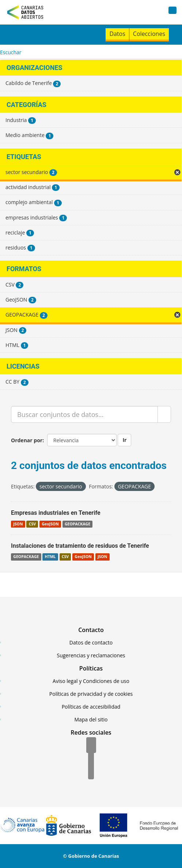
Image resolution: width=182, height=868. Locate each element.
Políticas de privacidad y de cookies (91, 694)
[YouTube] (91, 772)
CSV (32, 524)
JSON (18, 524)
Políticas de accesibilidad (91, 707)
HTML (50, 557)
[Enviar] (164, 414)
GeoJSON (50, 524)
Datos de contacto (91, 642)
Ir (124, 440)
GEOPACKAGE (77, 524)
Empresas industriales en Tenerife (56, 513)
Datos (117, 34)
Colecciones (149, 34)
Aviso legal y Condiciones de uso (91, 681)
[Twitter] (91, 759)
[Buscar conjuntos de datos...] (84, 414)
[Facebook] (91, 746)
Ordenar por (27, 440)
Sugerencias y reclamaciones (91, 655)
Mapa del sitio (91, 719)
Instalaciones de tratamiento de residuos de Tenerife (80, 546)
